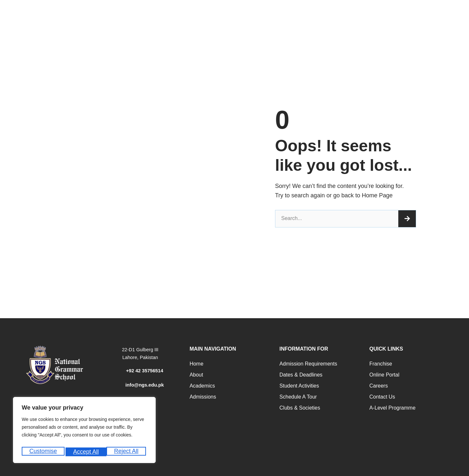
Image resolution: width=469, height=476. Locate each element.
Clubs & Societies (300, 408)
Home (196, 364)
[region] (84, 432)
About (196, 375)
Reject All (85, 452)
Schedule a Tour (298, 397)
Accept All (127, 452)
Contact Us (382, 397)
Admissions (203, 397)
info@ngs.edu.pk (144, 385)
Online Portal (385, 375)
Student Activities (299, 386)
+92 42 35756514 (144, 371)
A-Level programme (392, 408)
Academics (202, 386)
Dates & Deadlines (301, 375)
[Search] (407, 219)
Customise (43, 452)
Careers (379, 386)
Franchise (381, 364)
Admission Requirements (308, 364)
